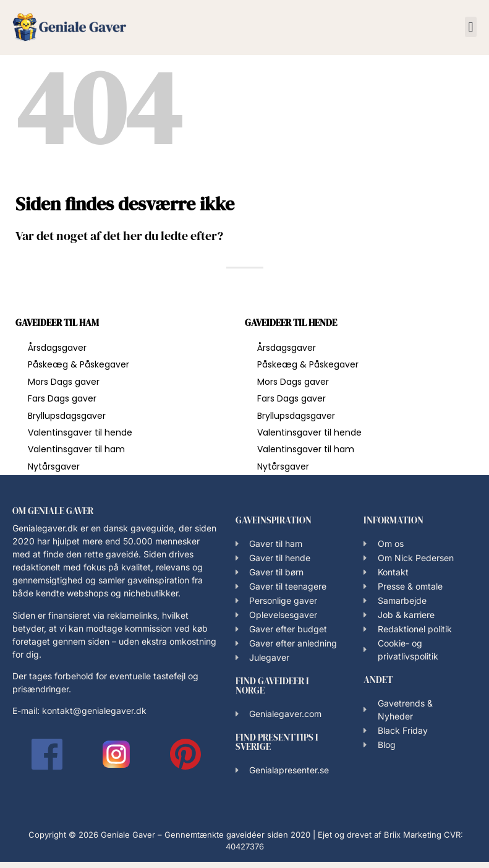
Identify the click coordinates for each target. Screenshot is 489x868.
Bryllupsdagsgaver (67, 416)
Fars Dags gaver (62, 398)
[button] (471, 27)
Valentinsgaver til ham (76, 449)
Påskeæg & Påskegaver (79, 364)
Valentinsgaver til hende (80, 432)
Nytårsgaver (54, 466)
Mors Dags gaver (64, 382)
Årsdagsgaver (57, 348)
